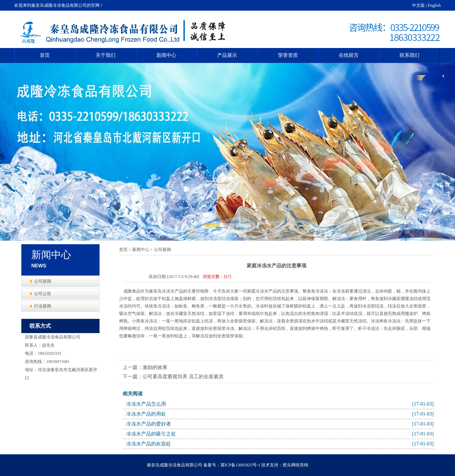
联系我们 (409, 55)
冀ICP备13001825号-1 (240, 465)
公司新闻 (43, 281)
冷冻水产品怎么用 (146, 404)
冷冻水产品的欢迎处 (149, 444)
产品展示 (227, 55)
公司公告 (43, 294)
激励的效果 (155, 367)
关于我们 (106, 55)
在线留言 (349, 55)
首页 (45, 55)
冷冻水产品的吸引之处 (151, 434)
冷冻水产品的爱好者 (149, 424)
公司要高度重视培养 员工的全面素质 (183, 377)
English (434, 5)
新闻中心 (166, 55)
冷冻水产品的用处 (146, 414)
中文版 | (420, 5)
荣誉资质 (288, 55)
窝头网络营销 (295, 465)
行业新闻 (43, 306)
